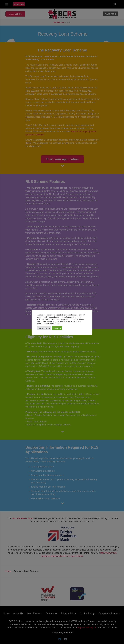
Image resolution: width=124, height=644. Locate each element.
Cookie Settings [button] (44, 328)
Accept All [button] (57, 328)
